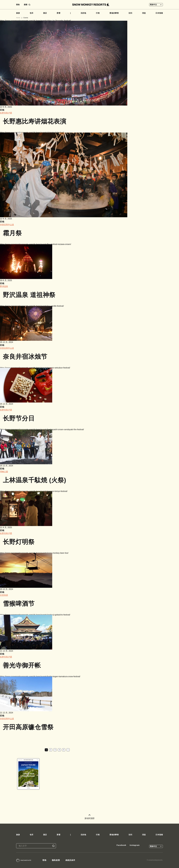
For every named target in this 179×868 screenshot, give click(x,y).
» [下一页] (68, 750)
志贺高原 (4, 595)
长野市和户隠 (6, 113)
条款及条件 (70, 860)
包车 (32, 13)
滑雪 (59, 13)
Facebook (121, 845)
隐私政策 (56, 860)
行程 (98, 13)
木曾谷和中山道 (7, 225)
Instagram (135, 845)
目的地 (83, 13)
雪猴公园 (4, 472)
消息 (144, 13)
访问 (130, 13)
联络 (18, 5)
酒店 (45, 13)
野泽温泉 (4, 286)
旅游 (18, 13)
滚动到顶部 (89, 817)
